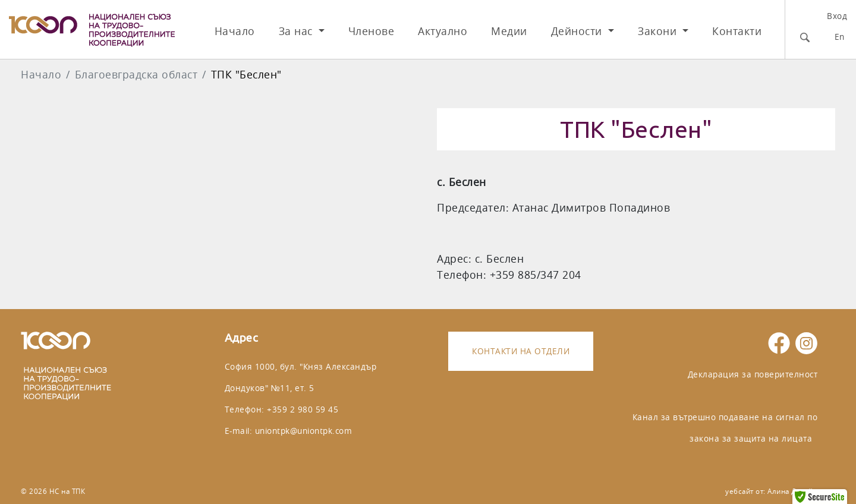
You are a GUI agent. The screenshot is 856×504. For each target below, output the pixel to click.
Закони (659, 31)
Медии (509, 31)
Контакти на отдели (521, 351)
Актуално (443, 31)
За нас (298, 31)
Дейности (578, 31)
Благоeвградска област (136, 75)
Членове (372, 31)
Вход (837, 16)
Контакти (737, 31)
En (840, 37)
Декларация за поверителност (753, 374)
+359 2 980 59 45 (303, 409)
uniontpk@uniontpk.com (304, 431)
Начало (235, 31)
